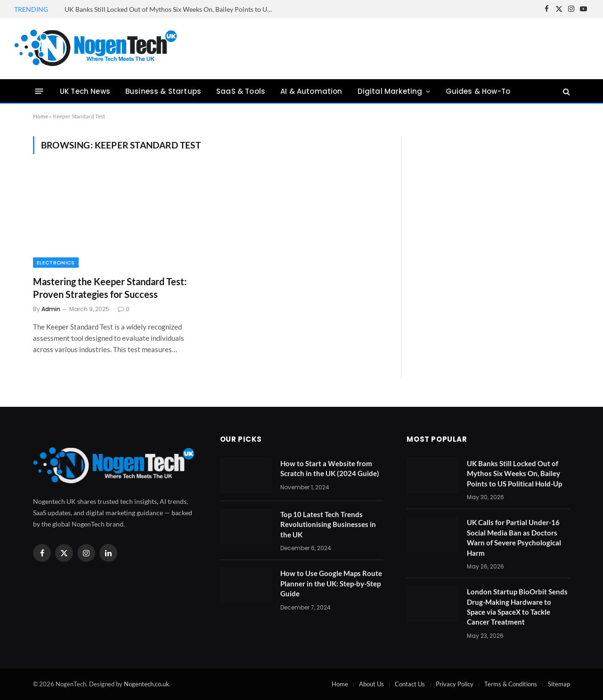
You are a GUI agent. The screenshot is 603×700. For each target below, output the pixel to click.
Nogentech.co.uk (147, 684)
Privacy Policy (455, 684)
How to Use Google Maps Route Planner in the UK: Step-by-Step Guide (331, 583)
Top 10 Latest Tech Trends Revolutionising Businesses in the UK (328, 524)
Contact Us (410, 684)
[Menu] (39, 91)
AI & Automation (311, 91)
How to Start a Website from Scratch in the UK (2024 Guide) (330, 468)
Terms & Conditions (511, 684)
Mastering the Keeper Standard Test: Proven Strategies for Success (110, 288)
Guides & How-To (478, 91)
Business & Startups (163, 91)
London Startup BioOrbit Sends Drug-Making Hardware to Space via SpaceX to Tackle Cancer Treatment (517, 607)
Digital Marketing (390, 91)
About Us (371, 684)
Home (41, 116)
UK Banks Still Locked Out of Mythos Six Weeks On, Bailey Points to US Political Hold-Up (171, 9)
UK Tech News (85, 91)
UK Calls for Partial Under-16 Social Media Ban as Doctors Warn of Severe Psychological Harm (514, 537)
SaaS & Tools (241, 91)
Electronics (56, 263)
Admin (51, 309)
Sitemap (559, 684)
